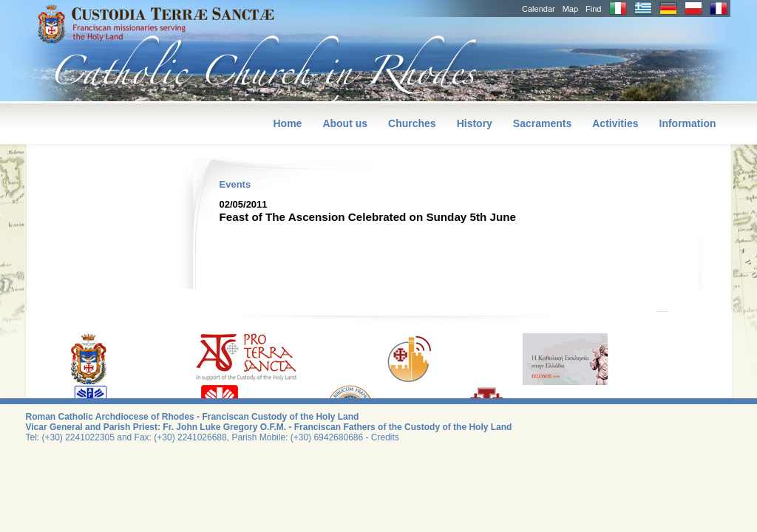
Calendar (539, 9)
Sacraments (542, 123)
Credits (385, 437)
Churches (412, 123)
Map (570, 9)
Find (593, 9)
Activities (615, 123)
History (475, 123)
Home (287, 123)
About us (345, 123)
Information (688, 123)
